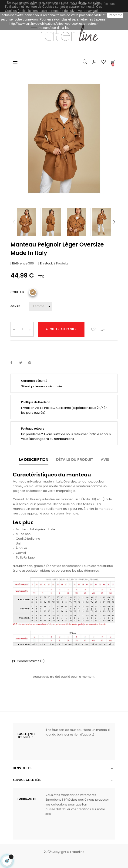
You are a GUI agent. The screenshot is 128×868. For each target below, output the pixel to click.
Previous (14, 222)
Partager (14, 363)
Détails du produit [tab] (75, 460)
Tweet (23, 363)
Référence (20, 264)
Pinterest (32, 363)
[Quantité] (22, 329)
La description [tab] (34, 460)
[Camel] (33, 292)
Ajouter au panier (61, 329)
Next (114, 222)
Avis (105, 460)
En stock (46, 264)
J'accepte (115, 15)
